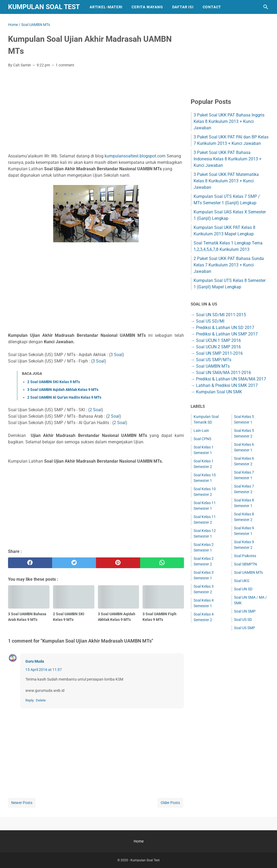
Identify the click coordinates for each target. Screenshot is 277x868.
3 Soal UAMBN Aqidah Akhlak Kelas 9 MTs (63, 390)
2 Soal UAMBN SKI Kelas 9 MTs (54, 382)
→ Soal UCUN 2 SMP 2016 (216, 347)
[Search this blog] (266, 7)
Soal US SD (243, 620)
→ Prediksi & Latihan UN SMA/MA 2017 (228, 379)
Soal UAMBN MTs (248, 572)
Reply (30, 700)
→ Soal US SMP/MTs (211, 360)
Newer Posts (22, 803)
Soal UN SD (243, 589)
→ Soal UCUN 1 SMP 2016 (216, 340)
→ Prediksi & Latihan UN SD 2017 (222, 328)
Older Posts (170, 803)
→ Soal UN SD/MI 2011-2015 (218, 315)
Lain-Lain (201, 431)
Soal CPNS (202, 439)
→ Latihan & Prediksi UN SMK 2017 (224, 385)
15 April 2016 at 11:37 (44, 670)
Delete (41, 700)
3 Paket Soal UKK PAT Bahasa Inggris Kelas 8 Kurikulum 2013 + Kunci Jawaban (229, 121)
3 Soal (116, 355)
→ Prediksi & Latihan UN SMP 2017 (224, 334)
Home (139, 841)
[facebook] (30, 563)
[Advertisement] (96, 112)
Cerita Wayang (147, 7)
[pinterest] (118, 563)
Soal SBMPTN (245, 564)
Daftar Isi (183, 7)
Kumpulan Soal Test (44, 7)
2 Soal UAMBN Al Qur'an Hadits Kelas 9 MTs (64, 397)
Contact (212, 7)
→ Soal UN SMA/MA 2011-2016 (221, 373)
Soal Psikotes (245, 556)
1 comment (65, 65)
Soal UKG (242, 581)
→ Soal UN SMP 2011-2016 (217, 353)
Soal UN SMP (245, 611)
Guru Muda (35, 661)
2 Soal (96, 410)
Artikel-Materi (106, 7)
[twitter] (74, 563)
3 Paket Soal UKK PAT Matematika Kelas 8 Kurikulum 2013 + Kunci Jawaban (226, 181)
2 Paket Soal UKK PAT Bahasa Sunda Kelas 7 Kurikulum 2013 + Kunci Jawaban (229, 265)
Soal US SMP (245, 628)
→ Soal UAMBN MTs (210, 366)
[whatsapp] (162, 563)
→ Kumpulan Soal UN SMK (216, 392)
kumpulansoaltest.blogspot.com (135, 156)
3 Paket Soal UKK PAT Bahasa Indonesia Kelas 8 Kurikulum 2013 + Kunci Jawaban (228, 159)
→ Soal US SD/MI (207, 321)
